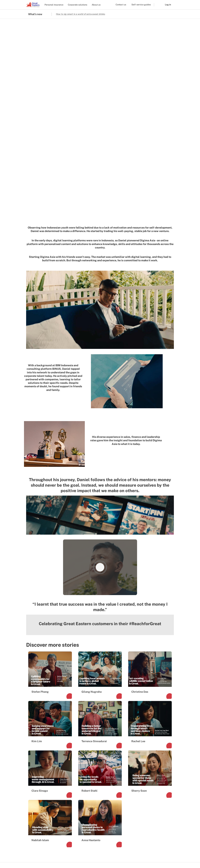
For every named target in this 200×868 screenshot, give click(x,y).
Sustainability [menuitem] (35, 807)
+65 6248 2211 (166, 776)
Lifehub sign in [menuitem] (102, 816)
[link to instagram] (36, 775)
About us (96, 5)
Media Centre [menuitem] (35, 802)
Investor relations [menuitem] (37, 798)
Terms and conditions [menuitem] (36, 857)
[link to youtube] (55, 775)
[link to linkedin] (49, 775)
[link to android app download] (48, 848)
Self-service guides (141, 5)
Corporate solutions (78, 5)
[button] (157, 5)
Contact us (121, 5)
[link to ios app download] (34, 848)
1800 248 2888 (166, 769)
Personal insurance (54, 5)
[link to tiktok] (42, 775)
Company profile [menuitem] (37, 793)
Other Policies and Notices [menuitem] (107, 857)
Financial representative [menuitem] (73, 798)
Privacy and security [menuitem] (85, 857)
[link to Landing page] (35, 765)
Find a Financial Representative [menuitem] (103, 795)
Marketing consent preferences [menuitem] (61, 857)
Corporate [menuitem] (66, 793)
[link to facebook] (29, 775)
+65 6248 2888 (166, 772)
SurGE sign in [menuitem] (101, 820)
